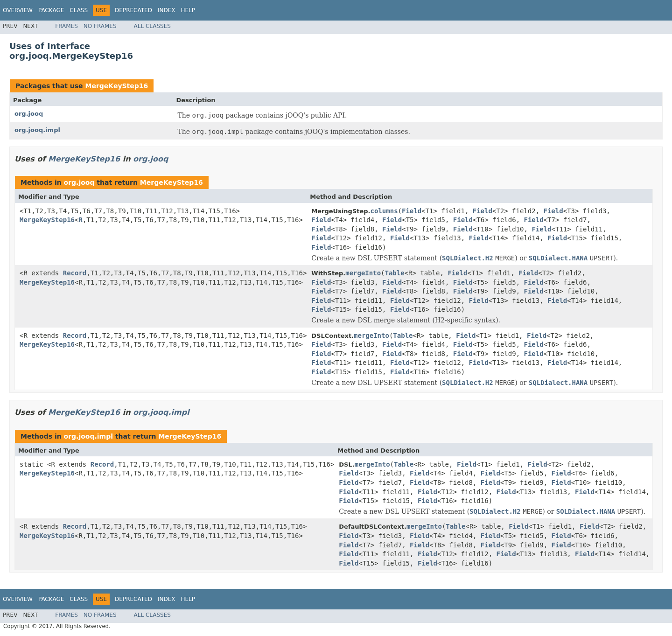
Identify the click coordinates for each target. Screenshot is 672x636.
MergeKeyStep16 (116, 86)
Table (395, 273)
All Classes (152, 26)
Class (79, 10)
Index (167, 10)
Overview (18, 10)
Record (75, 273)
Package (51, 10)
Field (412, 211)
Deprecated (133, 10)
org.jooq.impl (37, 130)
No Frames (100, 26)
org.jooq (29, 114)
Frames (66, 26)
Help (188, 10)
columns (384, 211)
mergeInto (363, 273)
